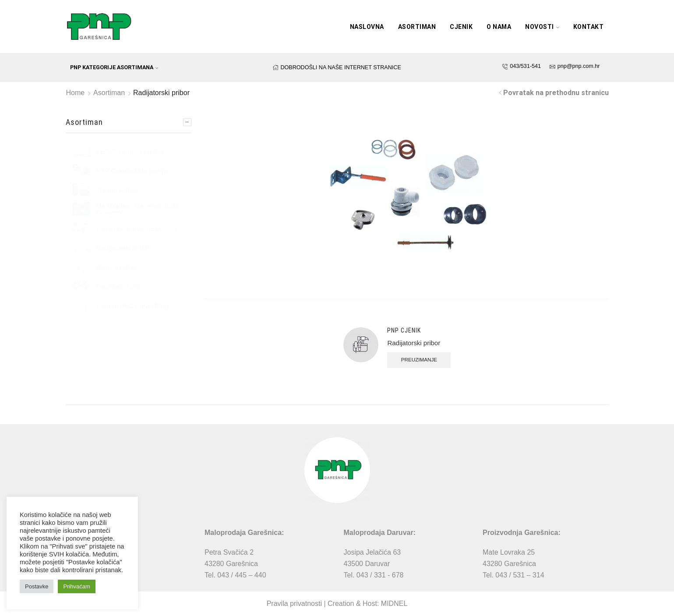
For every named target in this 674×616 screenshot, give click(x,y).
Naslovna (367, 27)
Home (76, 93)
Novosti (542, 27)
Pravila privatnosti (294, 604)
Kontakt (589, 27)
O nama (499, 27)
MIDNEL (394, 604)
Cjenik (461, 27)
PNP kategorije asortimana (114, 67)
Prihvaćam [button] (76, 586)
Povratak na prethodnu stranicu (556, 93)
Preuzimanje (420, 359)
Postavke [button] (37, 586)
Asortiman (417, 27)
